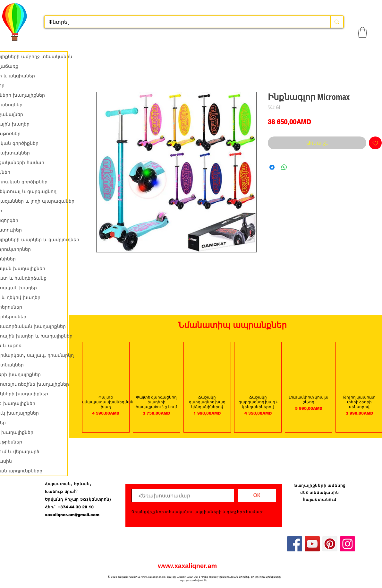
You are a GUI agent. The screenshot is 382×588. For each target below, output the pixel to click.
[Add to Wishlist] (375, 143)
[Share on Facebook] (272, 167)
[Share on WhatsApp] (284, 167)
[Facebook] (295, 544)
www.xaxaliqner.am (188, 566)
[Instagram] (348, 544)
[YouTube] (312, 544)
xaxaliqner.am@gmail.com (72, 515)
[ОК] (257, 495)
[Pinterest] (330, 544)
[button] (362, 32)
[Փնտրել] (183, 22)
